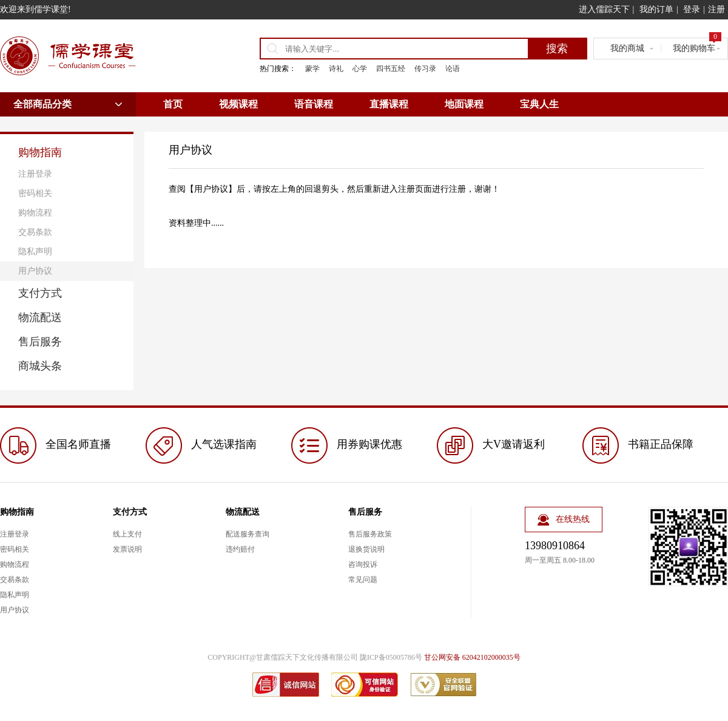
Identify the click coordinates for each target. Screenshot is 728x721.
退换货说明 (366, 549)
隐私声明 (35, 252)
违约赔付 (240, 549)
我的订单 (656, 9)
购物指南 (40, 152)
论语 (453, 69)
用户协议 (35, 271)
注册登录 (35, 174)
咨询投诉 (363, 564)
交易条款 (35, 232)
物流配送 (40, 317)
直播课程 (389, 104)
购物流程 (35, 213)
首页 (173, 104)
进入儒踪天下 (604, 9)
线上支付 (127, 534)
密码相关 (35, 193)
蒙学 (312, 69)
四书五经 (391, 69)
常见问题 (363, 580)
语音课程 (314, 104)
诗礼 (336, 69)
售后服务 (40, 342)
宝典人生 (539, 104)
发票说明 (127, 549)
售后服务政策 (370, 534)
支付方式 (40, 293)
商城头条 (40, 366)
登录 (692, 9)
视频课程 (238, 104)
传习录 (425, 69)
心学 (360, 69)
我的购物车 (697, 46)
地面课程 (464, 104)
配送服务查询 (248, 534)
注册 (716, 9)
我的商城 (627, 48)
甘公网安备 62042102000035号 (472, 657)
